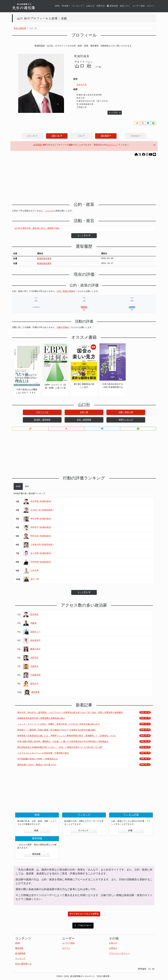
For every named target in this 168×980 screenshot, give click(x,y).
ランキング (87, 831)
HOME (57, 6)
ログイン (151, 6)
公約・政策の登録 (65, 291)
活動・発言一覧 (126, 412)
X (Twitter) (83, 926)
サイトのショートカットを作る (84, 914)
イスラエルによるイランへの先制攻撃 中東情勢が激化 (43, 753)
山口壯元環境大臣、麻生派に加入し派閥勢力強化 (37, 228)
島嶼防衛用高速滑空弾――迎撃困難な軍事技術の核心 (41, 718)
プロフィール (42, 412)
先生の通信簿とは (23, 964)
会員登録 (37, 145)
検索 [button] (65, 6)
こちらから (50, 211)
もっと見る (115, 113)
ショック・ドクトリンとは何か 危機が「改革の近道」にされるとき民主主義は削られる (59, 724)
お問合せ (113, 948)
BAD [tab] (27, 487)
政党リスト (125, 6)
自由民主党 (82, 84)
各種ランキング (126, 420)
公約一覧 (84, 412)
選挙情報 (112, 6)
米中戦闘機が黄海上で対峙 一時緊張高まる (38, 759)
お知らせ (90, 6)
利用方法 (101, 6)
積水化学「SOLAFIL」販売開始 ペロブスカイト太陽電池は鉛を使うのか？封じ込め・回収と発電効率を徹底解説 (70, 713)
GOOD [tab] (18, 487)
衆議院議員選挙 (44, 259)
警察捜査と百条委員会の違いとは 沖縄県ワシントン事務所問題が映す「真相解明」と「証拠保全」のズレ (67, 736)
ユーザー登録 (138, 6)
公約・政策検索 (84, 420)
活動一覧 (57, 136)
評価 (135, 831)
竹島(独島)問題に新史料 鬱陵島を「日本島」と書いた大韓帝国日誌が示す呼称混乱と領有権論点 (63, 742)
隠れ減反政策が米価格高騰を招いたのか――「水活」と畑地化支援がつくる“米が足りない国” (60, 747)
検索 (41, 831)
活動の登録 (62, 327)
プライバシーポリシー (119, 954)
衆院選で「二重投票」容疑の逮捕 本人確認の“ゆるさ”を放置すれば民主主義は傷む (57, 730)
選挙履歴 (106, 136)
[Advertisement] (84, 180)
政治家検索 (20, 954)
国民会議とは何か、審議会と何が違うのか (37, 765)
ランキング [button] (77, 6)
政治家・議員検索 (42, 420)
